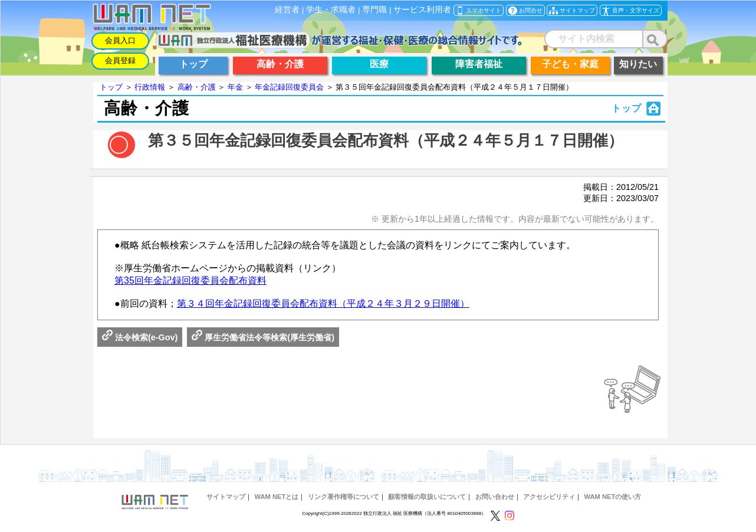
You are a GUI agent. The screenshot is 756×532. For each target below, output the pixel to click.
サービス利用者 (422, 10)
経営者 (287, 10)
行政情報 (150, 87)
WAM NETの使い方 (613, 497)
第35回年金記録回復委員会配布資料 (190, 280)
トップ (111, 87)
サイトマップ (226, 497)
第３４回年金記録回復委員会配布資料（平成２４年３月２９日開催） (323, 303)
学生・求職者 (331, 10)
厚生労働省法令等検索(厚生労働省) (263, 337)
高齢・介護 (197, 87)
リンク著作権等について (344, 497)
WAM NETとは (276, 497)
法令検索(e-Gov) (140, 337)
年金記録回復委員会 (289, 87)
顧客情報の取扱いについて (427, 497)
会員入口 (120, 40)
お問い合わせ (495, 497)
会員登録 (120, 60)
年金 (235, 87)
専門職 (374, 10)
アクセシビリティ (549, 497)
